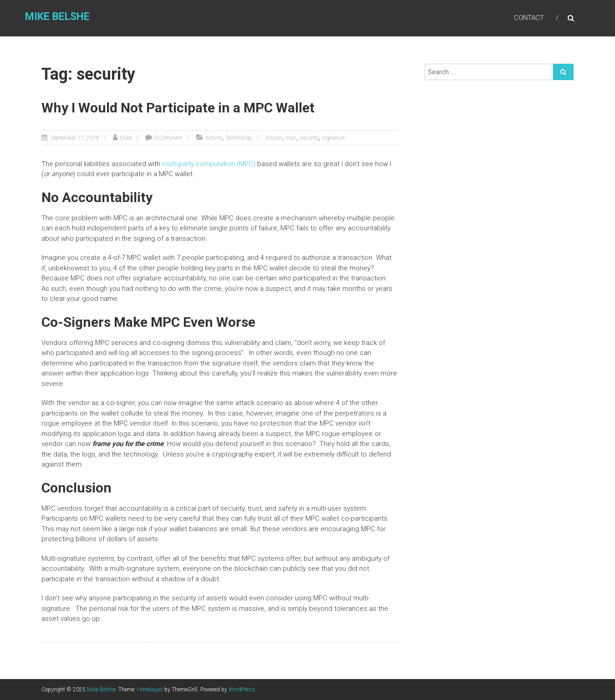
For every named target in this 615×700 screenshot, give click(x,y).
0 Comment (168, 138)
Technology (239, 138)
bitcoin (214, 138)
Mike (126, 138)
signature (333, 138)
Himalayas (150, 690)
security (309, 138)
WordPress (242, 690)
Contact (529, 18)
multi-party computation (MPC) (209, 164)
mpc (291, 138)
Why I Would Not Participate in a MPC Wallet (178, 108)
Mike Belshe (57, 17)
